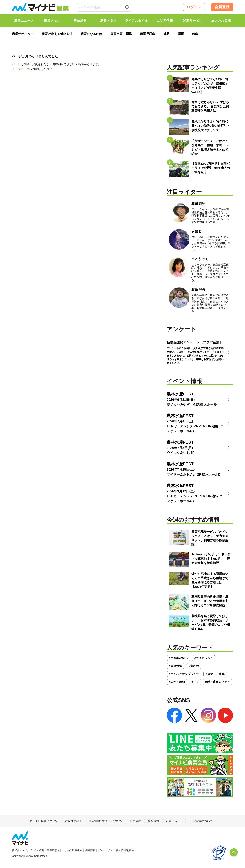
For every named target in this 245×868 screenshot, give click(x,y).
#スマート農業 (215, 674)
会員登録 (222, 7)
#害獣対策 (176, 666)
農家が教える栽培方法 (57, 34)
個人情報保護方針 (126, 850)
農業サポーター (23, 34)
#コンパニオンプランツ (184, 674)
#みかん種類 (177, 682)
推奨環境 (154, 821)
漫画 (181, 34)
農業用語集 (148, 34)
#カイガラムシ (204, 658)
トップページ (21, 69)
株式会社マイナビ (22, 850)
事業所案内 (53, 850)
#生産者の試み (178, 658)
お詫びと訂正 (73, 821)
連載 (167, 34)
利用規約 (135, 821)
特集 (195, 34)
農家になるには (91, 34)
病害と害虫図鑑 (121, 34)
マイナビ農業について (44, 821)
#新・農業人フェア (218, 682)
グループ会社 (106, 850)
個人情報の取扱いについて (106, 821)
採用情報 (90, 850)
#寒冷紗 (194, 666)
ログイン (194, 7)
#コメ (195, 682)
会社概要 (39, 850)
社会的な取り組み (72, 850)
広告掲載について (201, 821)
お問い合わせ (174, 821)
